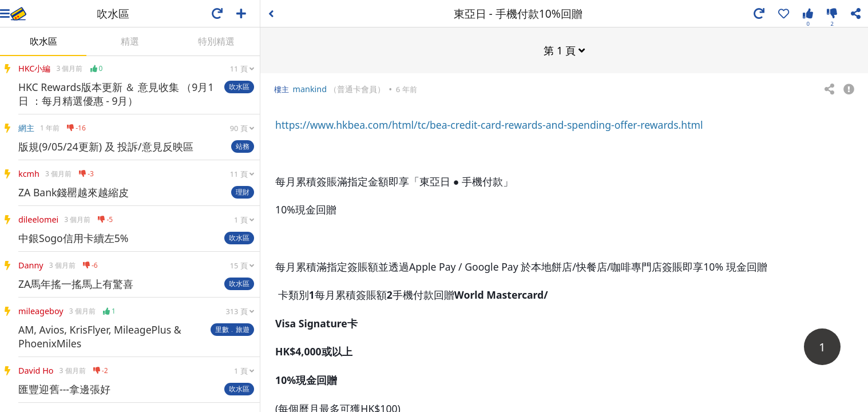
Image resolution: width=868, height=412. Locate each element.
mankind (310, 88)
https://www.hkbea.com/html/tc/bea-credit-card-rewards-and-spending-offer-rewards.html (489, 124)
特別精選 (216, 41)
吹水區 (43, 41)
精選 (130, 41)
